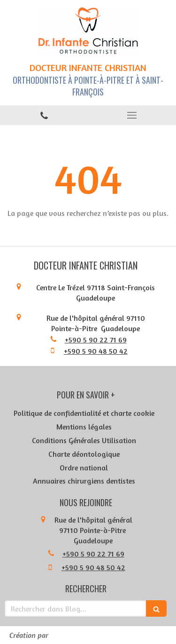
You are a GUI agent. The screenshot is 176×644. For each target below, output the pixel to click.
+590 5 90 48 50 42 (96, 351)
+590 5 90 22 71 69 (96, 340)
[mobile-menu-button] (132, 115)
